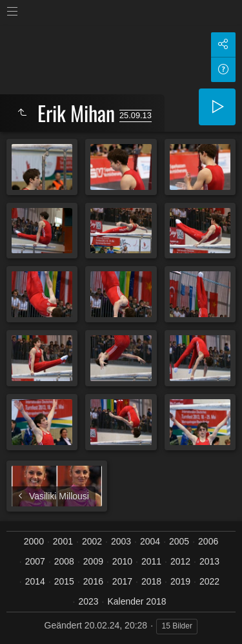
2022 (209, 581)
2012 (180, 561)
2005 (179, 541)
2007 (35, 561)
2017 (122, 581)
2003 (121, 541)
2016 (93, 581)
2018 (151, 581)
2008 (64, 561)
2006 (208, 541)
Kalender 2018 (136, 601)
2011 (151, 561)
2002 (92, 541)
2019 (180, 581)
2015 (64, 581)
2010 (122, 561)
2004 (150, 541)
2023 (88, 601)
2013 (209, 561)
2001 (63, 541)
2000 (34, 541)
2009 (93, 561)
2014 (35, 581)
